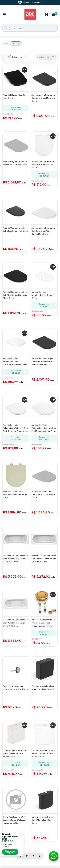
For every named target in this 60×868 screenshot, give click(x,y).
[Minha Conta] (47, 15)
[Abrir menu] (4, 15)
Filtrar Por (15, 57)
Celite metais (16, 43)
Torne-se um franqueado (30, 2)
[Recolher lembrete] (21, 834)
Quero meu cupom (10, 852)
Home (6, 43)
